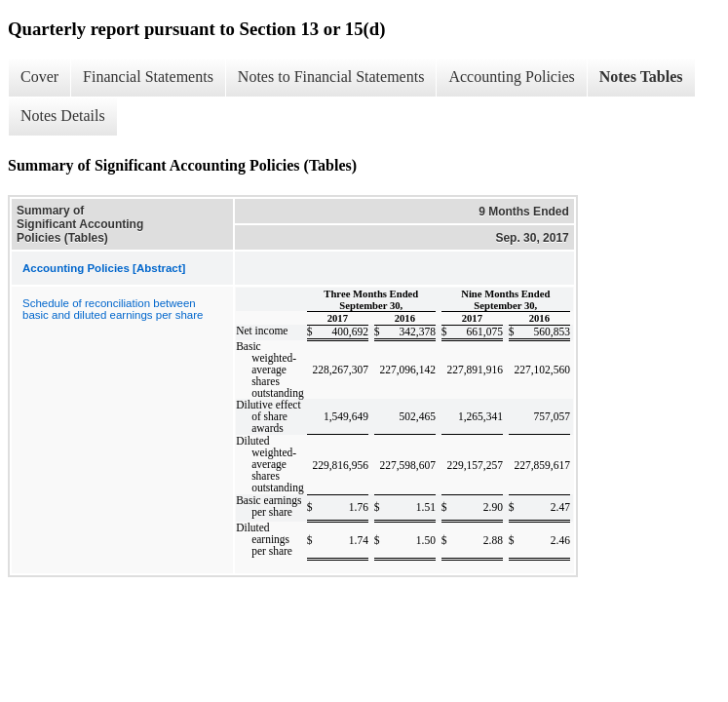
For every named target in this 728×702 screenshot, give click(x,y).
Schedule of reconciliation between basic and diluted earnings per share (113, 309)
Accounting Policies (511, 77)
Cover (39, 77)
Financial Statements (148, 77)
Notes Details (63, 116)
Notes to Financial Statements (331, 77)
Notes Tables (641, 77)
